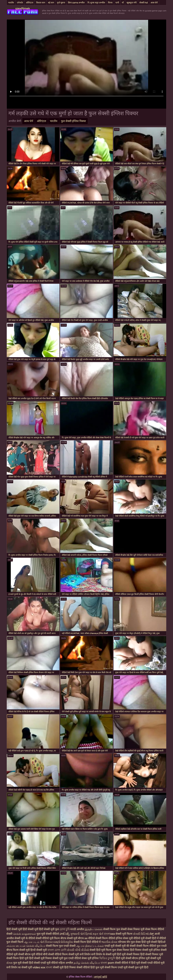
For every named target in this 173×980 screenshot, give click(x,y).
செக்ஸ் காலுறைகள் (25, 934)
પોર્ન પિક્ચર (47, 942)
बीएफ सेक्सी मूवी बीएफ (72, 938)
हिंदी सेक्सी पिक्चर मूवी (152, 954)
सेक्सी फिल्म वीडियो (106, 938)
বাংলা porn (108, 963)
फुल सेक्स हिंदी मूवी (141, 942)
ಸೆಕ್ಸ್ (152, 934)
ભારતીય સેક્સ (110, 942)
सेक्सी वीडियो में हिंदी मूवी (128, 963)
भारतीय (11, 3)
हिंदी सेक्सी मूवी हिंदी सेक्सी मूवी (23, 929)
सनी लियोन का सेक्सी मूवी (19, 967)
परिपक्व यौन (124, 942)
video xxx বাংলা (43, 967)
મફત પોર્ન (98, 934)
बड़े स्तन (51, 3)
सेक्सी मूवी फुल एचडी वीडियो (67, 958)
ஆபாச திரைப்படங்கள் (90, 946)
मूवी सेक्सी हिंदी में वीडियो (153, 938)
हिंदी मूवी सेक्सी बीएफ (127, 958)
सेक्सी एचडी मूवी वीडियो (46, 963)
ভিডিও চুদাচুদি (108, 958)
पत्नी (117, 3)
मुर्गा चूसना (61, 3)
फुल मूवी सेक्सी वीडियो (48, 934)
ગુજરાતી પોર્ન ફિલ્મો (81, 934)
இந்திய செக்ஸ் (94, 929)
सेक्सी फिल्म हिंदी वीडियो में (88, 942)
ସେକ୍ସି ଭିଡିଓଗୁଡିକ (63, 942)
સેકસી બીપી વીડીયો (78, 950)
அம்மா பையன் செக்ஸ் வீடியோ (26, 946)
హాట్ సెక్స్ (65, 934)
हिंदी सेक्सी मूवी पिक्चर (40, 958)
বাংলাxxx (110, 934)
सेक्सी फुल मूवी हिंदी (138, 967)
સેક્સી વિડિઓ (141, 934)
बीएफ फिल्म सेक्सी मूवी (18, 950)
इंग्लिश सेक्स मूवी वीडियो (128, 938)
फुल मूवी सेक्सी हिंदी (24, 963)
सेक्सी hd (144, 3)
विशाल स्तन (41, 3)
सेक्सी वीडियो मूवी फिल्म (48, 938)
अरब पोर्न (154, 3)
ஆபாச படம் (32, 942)
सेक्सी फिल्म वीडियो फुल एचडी (151, 946)
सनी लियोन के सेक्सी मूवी (104, 954)
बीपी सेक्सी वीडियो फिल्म (55, 954)
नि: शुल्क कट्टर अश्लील (96, 3)
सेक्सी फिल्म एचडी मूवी (116, 967)
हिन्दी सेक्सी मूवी (39, 950)
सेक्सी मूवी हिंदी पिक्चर (64, 967)
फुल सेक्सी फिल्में (15, 942)
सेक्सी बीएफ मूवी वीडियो (30, 954)
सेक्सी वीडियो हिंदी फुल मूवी (90, 967)
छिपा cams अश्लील (76, 3)
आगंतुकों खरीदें (100, 977)
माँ (123, 3)
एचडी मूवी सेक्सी (113, 946)
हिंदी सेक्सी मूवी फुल (49, 929)
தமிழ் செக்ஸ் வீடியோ (87, 963)
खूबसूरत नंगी (132, 3)
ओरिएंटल (30, 3)
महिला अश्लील (66, 963)
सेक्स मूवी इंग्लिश (90, 958)
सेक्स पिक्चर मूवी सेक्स (139, 929)
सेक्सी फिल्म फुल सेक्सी (115, 929)
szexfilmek (23, 9)
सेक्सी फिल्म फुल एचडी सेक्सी (61, 946)
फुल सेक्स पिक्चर (121, 950)
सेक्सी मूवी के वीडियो (25, 938)
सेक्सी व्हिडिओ (158, 942)
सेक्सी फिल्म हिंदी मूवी (17, 958)
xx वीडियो (90, 938)
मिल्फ (110, 3)
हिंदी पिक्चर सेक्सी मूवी (141, 950)
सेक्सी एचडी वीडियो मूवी (153, 963)
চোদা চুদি (65, 929)
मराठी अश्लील (78, 929)
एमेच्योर (20, 3)
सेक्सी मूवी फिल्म (124, 934)
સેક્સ (10, 963)
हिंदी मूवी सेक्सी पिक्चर (128, 954)
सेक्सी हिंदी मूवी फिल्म (101, 950)
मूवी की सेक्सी (129, 946)
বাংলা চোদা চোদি (57, 950)
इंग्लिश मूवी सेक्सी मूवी (150, 958)
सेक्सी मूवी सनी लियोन (79, 954)
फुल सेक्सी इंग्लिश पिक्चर (73, 121)
